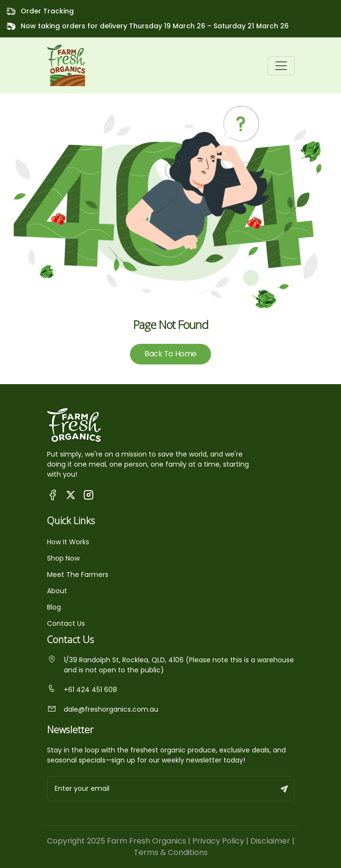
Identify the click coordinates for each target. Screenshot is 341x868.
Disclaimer (270, 841)
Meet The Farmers (78, 575)
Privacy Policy (218, 841)
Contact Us (66, 623)
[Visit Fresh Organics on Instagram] (88, 495)
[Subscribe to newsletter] (285, 789)
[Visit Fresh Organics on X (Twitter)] (71, 495)
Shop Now (63, 558)
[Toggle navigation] (281, 66)
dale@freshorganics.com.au (103, 709)
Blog (54, 607)
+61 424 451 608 (82, 690)
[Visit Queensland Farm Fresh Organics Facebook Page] (53, 495)
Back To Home (170, 354)
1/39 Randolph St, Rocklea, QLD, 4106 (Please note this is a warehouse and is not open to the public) (170, 665)
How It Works (68, 542)
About (57, 591)
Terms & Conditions (171, 852)
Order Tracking (47, 11)
